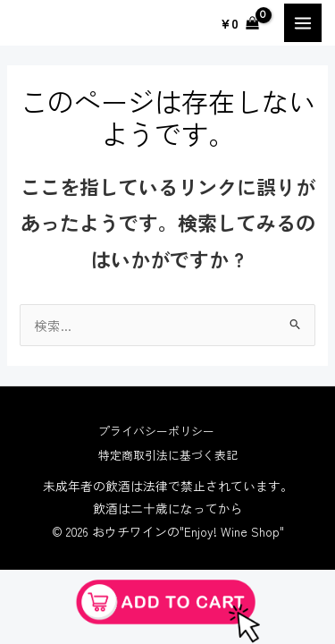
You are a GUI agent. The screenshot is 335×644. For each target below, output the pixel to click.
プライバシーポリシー (156, 431)
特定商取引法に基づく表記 (168, 455)
